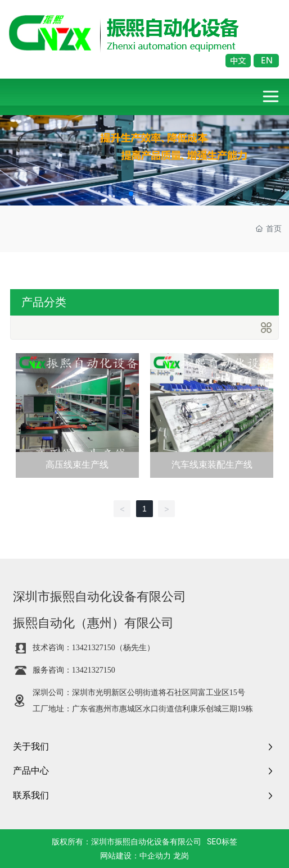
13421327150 (94, 648)
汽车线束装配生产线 (212, 465)
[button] (131, 194)
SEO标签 (222, 842)
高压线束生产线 (77, 465)
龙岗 (181, 856)
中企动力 (155, 856)
